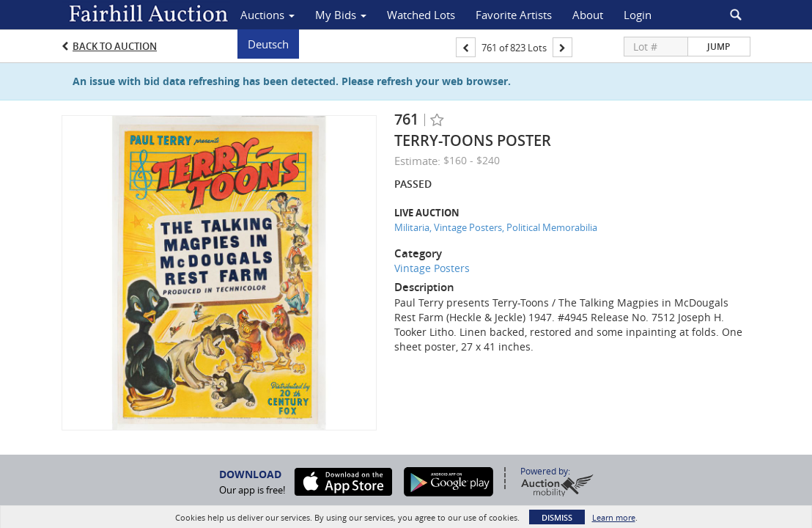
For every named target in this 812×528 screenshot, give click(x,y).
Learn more (614, 517)
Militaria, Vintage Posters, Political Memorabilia (496, 227)
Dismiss (557, 517)
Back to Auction (115, 46)
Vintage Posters (432, 268)
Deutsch (268, 44)
